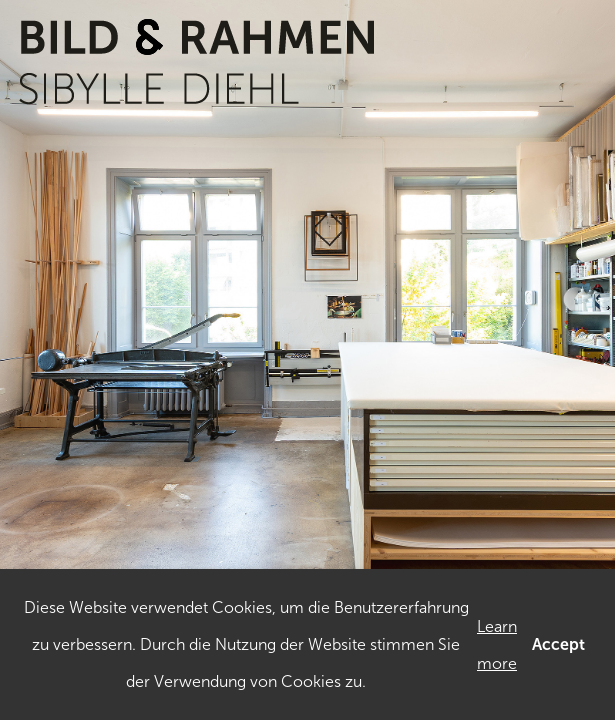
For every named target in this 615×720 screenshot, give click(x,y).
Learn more (497, 645)
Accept (558, 644)
